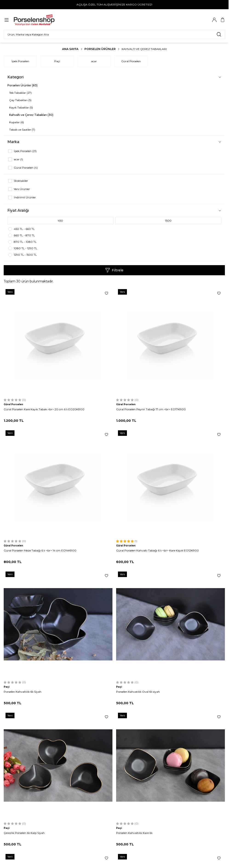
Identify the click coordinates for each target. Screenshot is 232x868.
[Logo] (36, 20)
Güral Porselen (131, 61)
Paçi (57, 61)
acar (94, 61)
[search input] (114, 34)
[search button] (219, 34)
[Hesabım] (214, 20)
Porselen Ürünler (100, 49)
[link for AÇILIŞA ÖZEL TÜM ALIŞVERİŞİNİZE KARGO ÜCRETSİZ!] (114, 5)
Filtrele (114, 270)
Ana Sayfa (70, 49)
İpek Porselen (20, 61)
